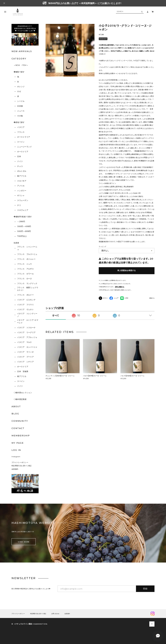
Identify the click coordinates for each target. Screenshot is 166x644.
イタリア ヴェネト (25, 310)
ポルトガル (22, 171)
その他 (20, 116)
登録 (145, 589)
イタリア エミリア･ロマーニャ (28, 321)
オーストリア (23, 152)
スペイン (21, 142)
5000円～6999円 (24, 231)
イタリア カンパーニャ (27, 347)
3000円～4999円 (24, 226)
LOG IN (16, 450)
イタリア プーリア (25, 357)
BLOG (15, 414)
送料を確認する (120, 287)
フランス (21, 132)
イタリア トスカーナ (26, 328)
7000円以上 (22, 236)
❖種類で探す (19, 72)
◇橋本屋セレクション (23, 393)
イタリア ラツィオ (25, 352)
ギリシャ (21, 196)
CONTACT (18, 428)
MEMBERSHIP (21, 436)
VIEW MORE (24, 542)
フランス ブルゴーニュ (27, 254)
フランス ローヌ (25, 279)
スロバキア (22, 181)
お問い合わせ (55, 614)
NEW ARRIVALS (22, 51)
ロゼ (19, 91)
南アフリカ (22, 176)
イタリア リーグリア (26, 332)
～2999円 (21, 222)
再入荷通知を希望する (127, 271)
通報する (152, 298)
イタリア (21, 127)
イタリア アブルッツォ (27, 337)
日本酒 (20, 106)
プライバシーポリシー (20, 462)
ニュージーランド (25, 147)
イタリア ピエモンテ (26, 300)
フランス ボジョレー (26, 259)
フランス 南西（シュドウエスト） (28, 289)
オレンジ (21, 87)
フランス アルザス (25, 269)
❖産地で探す (19, 122)
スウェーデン (23, 200)
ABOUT (16, 406)
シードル (21, 101)
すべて (56, 315)
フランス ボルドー (25, 295)
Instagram (16, 456)
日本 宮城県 (23, 372)
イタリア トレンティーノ (27, 315)
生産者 (16, 243)
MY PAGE (18, 443)
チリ (19, 205)
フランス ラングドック (27, 284)
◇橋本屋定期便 (20, 399)
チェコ (20, 166)
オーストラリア (24, 137)
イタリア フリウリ (25, 305)
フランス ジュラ (25, 264)
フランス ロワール (25, 274)
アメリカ (21, 186)
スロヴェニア (23, 210)
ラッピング (102, 246)
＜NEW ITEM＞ (21, 65)
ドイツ (20, 161)
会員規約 (15, 469)
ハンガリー (22, 191)
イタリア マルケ (25, 342)
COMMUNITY (20, 421)
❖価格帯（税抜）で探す (23, 217)
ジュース (21, 111)
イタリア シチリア (25, 362)
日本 (19, 157)
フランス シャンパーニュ (27, 248)
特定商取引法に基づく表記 (22, 466)
